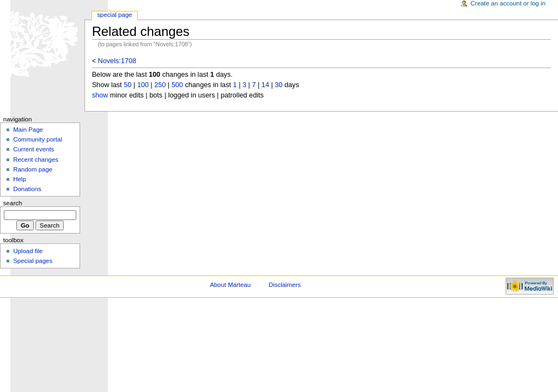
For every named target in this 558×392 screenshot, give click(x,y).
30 (278, 85)
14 (265, 85)
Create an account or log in (508, 3)
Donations (27, 189)
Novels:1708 (117, 61)
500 (177, 85)
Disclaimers (285, 285)
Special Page (114, 15)
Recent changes (36, 160)
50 (128, 85)
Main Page (28, 130)
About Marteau (230, 285)
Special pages (33, 261)
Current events (34, 149)
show (100, 95)
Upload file (28, 251)
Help (20, 179)
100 (143, 85)
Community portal (38, 139)
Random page (33, 169)
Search (13, 203)
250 (160, 85)
